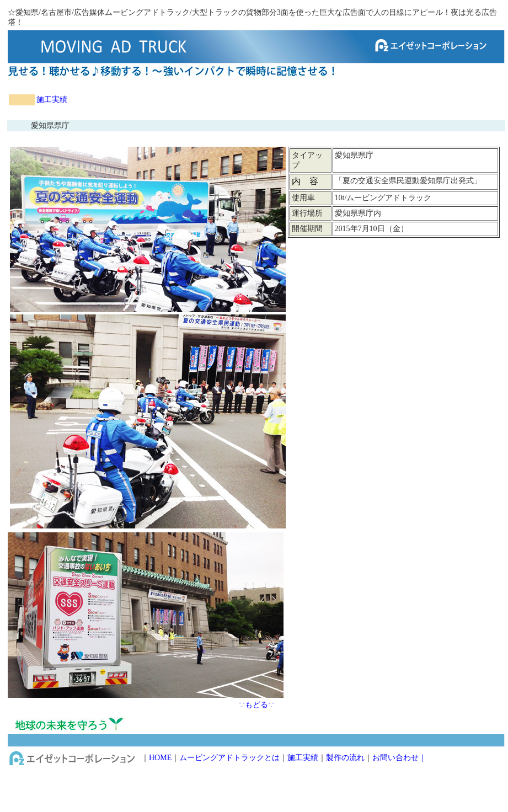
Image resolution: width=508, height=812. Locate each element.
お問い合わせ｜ (399, 758)
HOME (160, 758)
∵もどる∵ (256, 705)
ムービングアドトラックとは (229, 758)
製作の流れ (345, 758)
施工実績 (52, 100)
